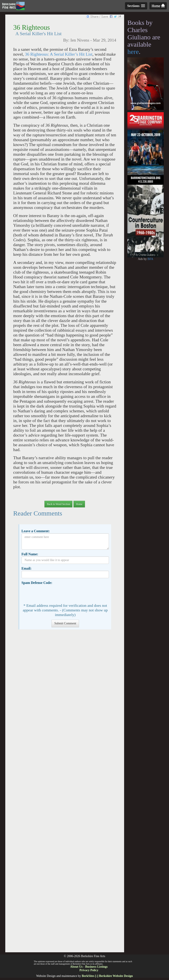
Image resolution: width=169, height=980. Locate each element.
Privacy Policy (89, 970)
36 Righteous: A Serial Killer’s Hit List (59, 54)
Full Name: (30, 554)
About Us (76, 967)
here (133, 52)
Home (158, 6)
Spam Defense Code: (37, 583)
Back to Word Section (58, 504)
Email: (26, 568)
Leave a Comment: (36, 531)
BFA (150, 259)
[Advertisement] (65, 793)
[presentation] (55, 594)
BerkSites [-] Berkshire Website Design (107, 976)
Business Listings (96, 967)
